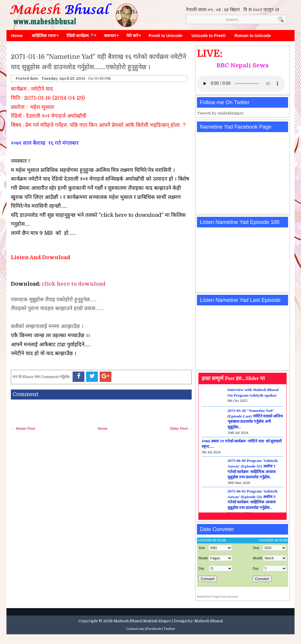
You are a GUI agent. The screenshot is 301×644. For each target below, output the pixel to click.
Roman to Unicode (253, 36)
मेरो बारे (135, 34)
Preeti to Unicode (166, 36)
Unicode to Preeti (209, 36)
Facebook (154, 629)
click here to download (74, 284)
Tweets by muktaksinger (220, 113)
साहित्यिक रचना (47, 34)
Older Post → (181, 429)
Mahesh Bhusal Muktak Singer (142, 621)
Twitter (169, 629)
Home (17, 36)
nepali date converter (226, 597)
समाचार (113, 34)
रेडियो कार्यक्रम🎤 (83, 34)
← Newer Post (23, 429)
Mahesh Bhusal (209, 621)
